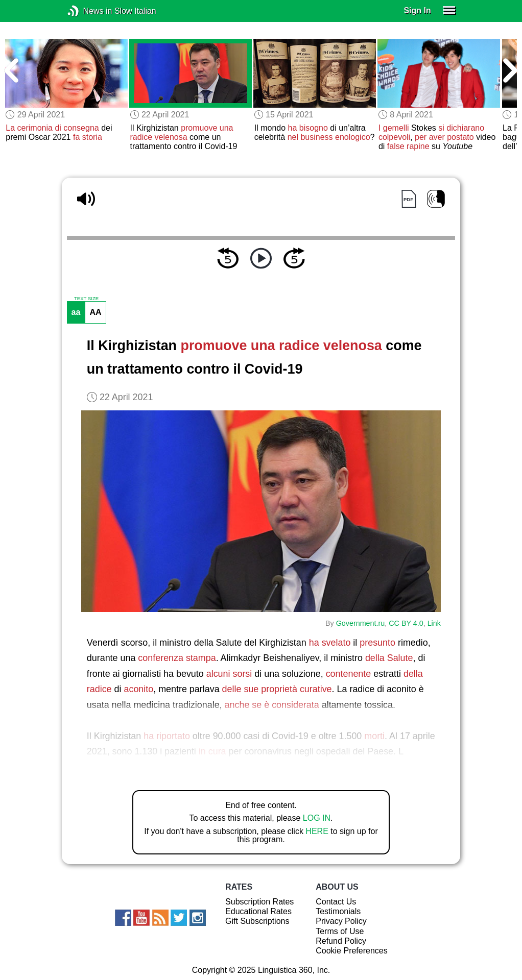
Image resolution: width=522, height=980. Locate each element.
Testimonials (338, 911)
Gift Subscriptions (257, 921)
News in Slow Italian (89, 11)
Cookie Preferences (352, 951)
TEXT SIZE (86, 299)
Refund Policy (341, 941)
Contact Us (336, 902)
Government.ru (361, 623)
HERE (317, 831)
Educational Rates (258, 911)
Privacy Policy (341, 921)
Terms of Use (340, 931)
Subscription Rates (259, 902)
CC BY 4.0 (406, 623)
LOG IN (317, 818)
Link (434, 623)
